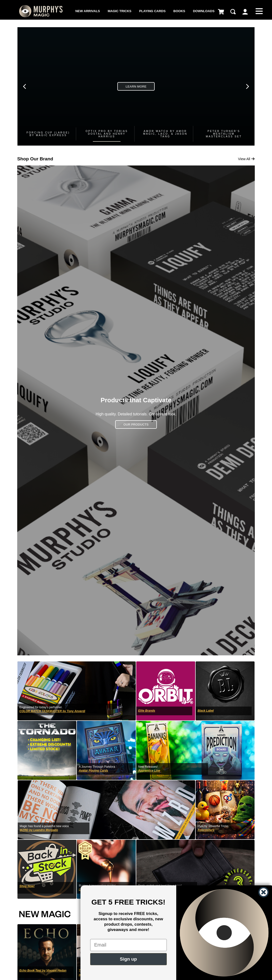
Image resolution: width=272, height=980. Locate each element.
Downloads (204, 11)
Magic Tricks (120, 11)
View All (246, 159)
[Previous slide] (24, 86)
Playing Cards (152, 11)
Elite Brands (147, 711)
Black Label (206, 711)
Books (179, 11)
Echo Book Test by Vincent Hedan (43, 971)
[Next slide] (248, 86)
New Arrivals (88, 11)
